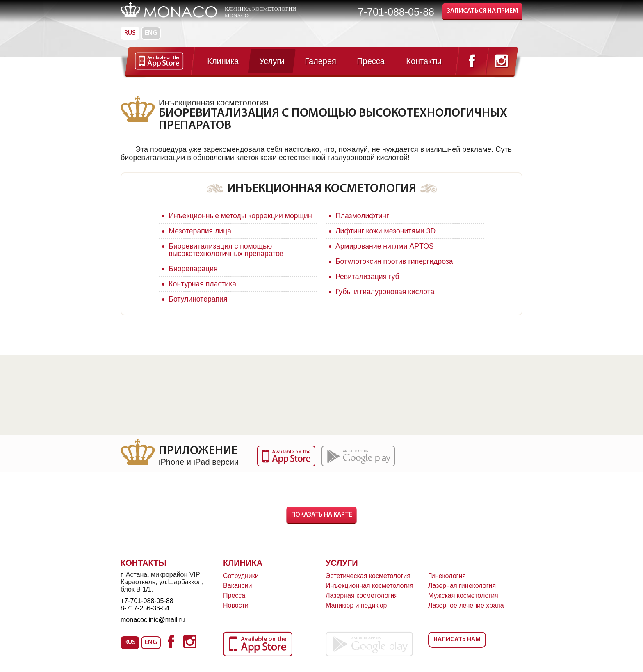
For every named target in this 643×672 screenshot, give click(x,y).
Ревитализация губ (368, 277)
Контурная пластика (203, 291)
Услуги (342, 570)
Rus (130, 33)
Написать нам (457, 647)
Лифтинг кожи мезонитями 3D (387, 231)
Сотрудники (241, 583)
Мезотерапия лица (201, 238)
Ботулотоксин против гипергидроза (396, 261)
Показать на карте (322, 522)
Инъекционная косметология (369, 593)
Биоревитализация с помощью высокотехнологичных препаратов (227, 257)
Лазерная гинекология (462, 593)
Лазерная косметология (362, 603)
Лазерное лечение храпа (466, 613)
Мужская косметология (463, 603)
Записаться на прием (482, 11)
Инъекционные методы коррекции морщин (227, 219)
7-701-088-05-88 (396, 12)
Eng (151, 33)
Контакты (144, 570)
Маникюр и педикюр (356, 613)
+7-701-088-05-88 (147, 608)
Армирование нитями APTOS (386, 246)
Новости (236, 613)
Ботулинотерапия (198, 306)
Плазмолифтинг (363, 216)
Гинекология (447, 583)
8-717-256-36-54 (145, 616)
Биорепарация (194, 276)
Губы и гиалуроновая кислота (386, 292)
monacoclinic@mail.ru (153, 627)
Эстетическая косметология (368, 583)
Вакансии (238, 593)
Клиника (243, 570)
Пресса (234, 603)
